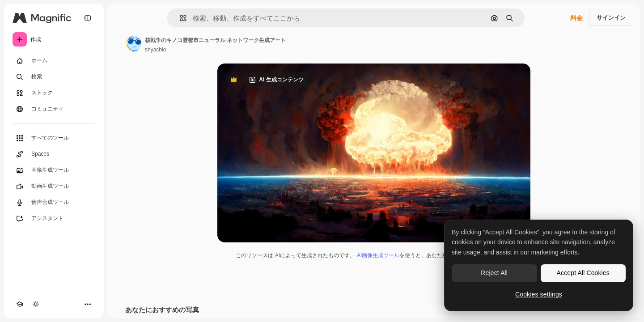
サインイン (611, 18)
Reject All (494, 273)
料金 (576, 18)
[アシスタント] (54, 219)
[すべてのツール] (54, 138)
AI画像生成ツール (378, 255)
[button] (180, 18)
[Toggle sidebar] (88, 18)
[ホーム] (54, 61)
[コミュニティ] (54, 109)
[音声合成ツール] (54, 203)
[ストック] (54, 93)
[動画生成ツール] (54, 186)
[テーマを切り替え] (36, 304)
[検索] (54, 77)
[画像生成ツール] (54, 170)
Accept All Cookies (583, 273)
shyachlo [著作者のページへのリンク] (155, 50)
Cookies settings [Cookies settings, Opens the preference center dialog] (539, 294)
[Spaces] (54, 154)
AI (278, 255)
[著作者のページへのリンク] (133, 44)
